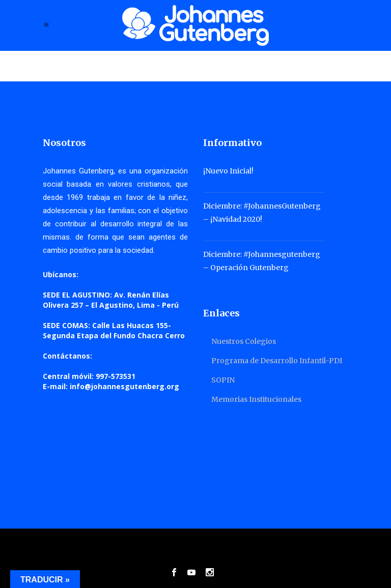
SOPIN (223, 380)
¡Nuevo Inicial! (228, 171)
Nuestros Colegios (244, 341)
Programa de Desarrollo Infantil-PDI (277, 361)
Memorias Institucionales (256, 399)
